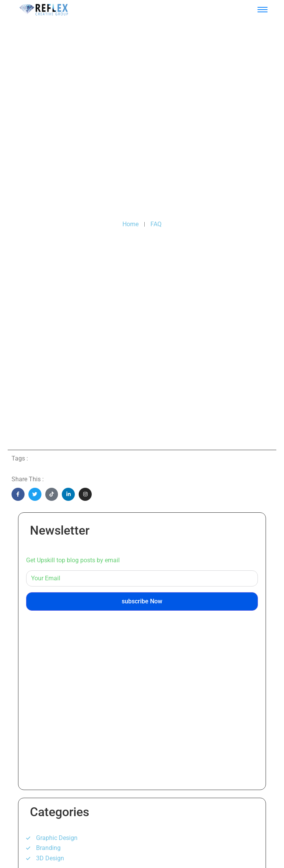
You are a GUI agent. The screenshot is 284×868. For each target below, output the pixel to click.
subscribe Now (142, 601)
